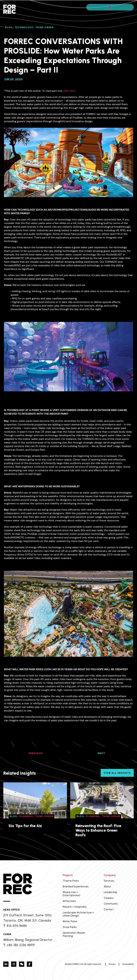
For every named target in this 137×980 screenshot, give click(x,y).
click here (69, 91)
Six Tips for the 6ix (25, 826)
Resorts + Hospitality (75, 907)
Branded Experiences (76, 886)
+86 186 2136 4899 (21, 945)
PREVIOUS (36, 753)
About (107, 886)
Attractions (69, 901)
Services (109, 881)
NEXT (101, 753)
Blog (9, 27)
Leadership (110, 892)
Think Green (45, 27)
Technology (24, 27)
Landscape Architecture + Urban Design (78, 914)
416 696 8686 (17, 926)
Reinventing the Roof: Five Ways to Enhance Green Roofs (98, 830)
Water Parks (70, 921)
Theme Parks (71, 881)
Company (110, 875)
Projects (68, 875)
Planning (26, 816)
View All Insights (117, 773)
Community (111, 904)
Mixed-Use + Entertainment (71, 894)
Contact (109, 909)
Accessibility (128, 964)
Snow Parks (70, 927)
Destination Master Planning (74, 934)
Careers (109, 898)
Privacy (112, 964)
